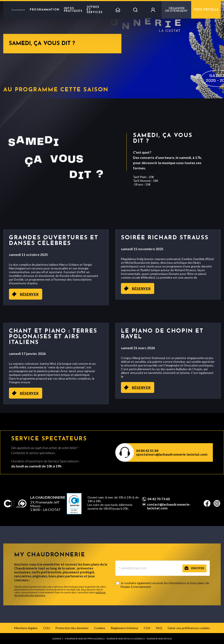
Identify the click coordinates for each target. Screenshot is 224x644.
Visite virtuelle (206, 10)
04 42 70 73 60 (159, 499)
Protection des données (72, 628)
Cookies (100, 628)
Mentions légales (26, 628)
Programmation (45, 10)
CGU (46, 628)
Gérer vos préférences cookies (189, 628)
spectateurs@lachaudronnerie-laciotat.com (172, 454)
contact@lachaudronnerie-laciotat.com (169, 506)
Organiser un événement (176, 10)
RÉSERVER (29, 295)
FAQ (159, 628)
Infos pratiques (73, 10)
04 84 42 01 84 (147, 450)
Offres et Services (95, 10)
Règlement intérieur (124, 628)
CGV (147, 628)
